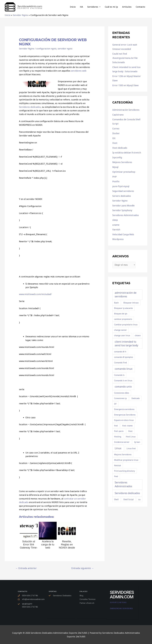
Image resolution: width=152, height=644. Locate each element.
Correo (116, 129)
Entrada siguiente (83, 568)
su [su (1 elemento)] (139, 499)
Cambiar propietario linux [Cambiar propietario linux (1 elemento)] (126, 325)
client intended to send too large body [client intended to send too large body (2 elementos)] (126, 344)
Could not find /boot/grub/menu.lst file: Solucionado (125, 58)
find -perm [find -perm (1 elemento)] (119, 431)
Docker (116, 133)
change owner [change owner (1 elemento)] (120, 330)
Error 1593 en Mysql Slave (125, 85)
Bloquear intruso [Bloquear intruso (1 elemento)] (131, 303)
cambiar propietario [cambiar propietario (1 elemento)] (123, 319)
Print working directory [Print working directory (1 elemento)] (125, 471)
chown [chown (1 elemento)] (138, 335)
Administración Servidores (126, 110)
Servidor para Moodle (123, 206)
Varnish (116, 230)
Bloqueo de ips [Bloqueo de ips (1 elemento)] (121, 314)
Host (115, 143)
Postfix (116, 181)
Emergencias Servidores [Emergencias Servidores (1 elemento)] (125, 415)
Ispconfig (117, 157)
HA (81, 7)
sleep (115, 220)
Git (114, 138)
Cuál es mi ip (111, 7)
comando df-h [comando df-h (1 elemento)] (120, 352)
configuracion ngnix (46, 49)
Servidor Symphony (122, 210)
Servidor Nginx (27, 49)
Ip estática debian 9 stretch (127, 153)
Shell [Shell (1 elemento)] (116, 499)
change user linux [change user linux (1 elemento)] (122, 335)
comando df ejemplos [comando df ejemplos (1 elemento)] (124, 357)
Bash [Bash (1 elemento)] (116, 303)
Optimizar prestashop (124, 172)
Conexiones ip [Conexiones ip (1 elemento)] (120, 398)
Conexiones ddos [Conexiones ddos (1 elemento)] (122, 393)
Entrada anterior (26, 568)
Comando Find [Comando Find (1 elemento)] (120, 363)
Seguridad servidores (123, 191)
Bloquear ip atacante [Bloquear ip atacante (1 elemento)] (123, 308)
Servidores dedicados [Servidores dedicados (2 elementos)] (127, 493)
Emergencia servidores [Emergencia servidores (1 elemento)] (124, 409)
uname (116, 225)
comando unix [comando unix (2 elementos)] (123, 387)
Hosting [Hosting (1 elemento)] (118, 437)
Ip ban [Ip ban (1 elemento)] (137, 442)
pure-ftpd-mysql (121, 186)
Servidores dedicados (30, 107)
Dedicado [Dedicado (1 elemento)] (136, 398)
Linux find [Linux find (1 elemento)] (131, 448)
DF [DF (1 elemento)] (115, 404)
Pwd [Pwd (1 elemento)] (116, 476)
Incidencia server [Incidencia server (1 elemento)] (122, 442)
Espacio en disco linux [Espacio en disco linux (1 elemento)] (124, 420)
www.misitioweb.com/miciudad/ (35, 294)
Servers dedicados (122, 196)
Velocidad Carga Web (123, 234)
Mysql (115, 167)
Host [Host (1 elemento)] (130, 431)
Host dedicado (120, 148)
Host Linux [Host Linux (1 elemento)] (131, 437)
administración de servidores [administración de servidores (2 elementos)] (126, 295)
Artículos (127, 7)
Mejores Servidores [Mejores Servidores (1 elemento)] (123, 455)
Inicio (73, 7)
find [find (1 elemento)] (116, 426)
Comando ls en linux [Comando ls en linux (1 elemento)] (123, 381)
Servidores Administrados (126, 215)
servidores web (78, 71)
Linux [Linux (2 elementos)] (118, 448)
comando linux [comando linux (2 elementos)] (124, 369)
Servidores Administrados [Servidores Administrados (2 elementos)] (123, 484)
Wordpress (118, 239)
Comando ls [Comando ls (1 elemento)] (119, 375)
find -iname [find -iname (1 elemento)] (127, 426)
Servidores (93, 7)
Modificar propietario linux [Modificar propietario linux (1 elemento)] (126, 460)
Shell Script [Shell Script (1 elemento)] (128, 499)
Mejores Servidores (122, 162)
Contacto (140, 7)
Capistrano (118, 115)
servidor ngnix (65, 49)
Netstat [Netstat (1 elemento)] (118, 465)
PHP (114, 177)
